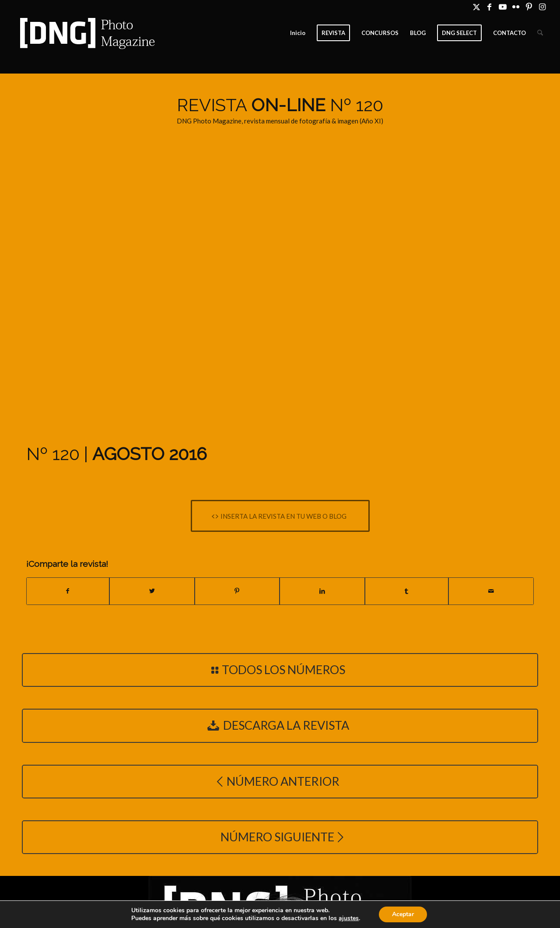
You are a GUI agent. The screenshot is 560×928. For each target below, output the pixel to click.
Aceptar (403, 914)
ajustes (349, 918)
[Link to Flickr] (516, 7)
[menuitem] (298, 33)
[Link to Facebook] (489, 7)
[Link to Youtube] (502, 7)
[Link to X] (476, 7)
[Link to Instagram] (542, 7)
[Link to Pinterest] (529, 7)
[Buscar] (540, 33)
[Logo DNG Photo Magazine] (86, 33)
